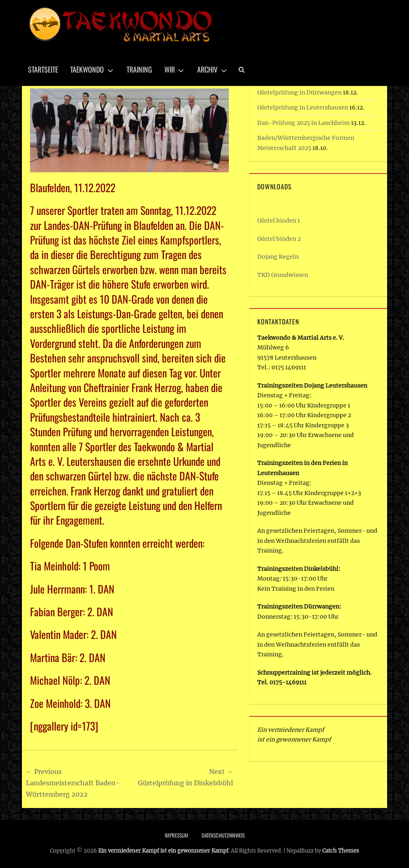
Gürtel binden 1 (279, 221)
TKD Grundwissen (283, 275)
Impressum (177, 835)
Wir (170, 69)
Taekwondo (87, 69)
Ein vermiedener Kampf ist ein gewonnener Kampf (163, 851)
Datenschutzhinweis (223, 835)
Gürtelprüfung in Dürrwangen (299, 92)
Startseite (43, 69)
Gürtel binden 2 (279, 239)
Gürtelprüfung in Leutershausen (303, 107)
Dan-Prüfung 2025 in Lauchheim (304, 123)
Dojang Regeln (278, 257)
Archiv (207, 69)
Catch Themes (341, 851)
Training (139, 69)
